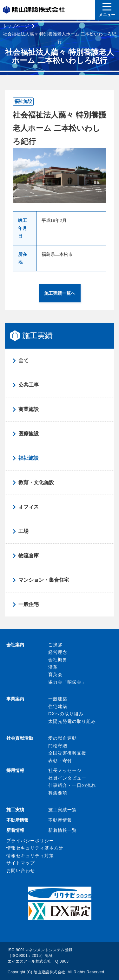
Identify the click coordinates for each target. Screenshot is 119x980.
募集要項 (58, 793)
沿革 (53, 667)
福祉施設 (29, 458)
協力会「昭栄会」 (67, 682)
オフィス (29, 507)
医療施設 (29, 434)
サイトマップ (21, 863)
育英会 (55, 674)
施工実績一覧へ (60, 293)
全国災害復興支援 (67, 753)
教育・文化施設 (36, 482)
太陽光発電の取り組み (72, 721)
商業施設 (29, 409)
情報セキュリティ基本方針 (35, 848)
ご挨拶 (55, 645)
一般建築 (58, 699)
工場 (23, 531)
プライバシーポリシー (30, 841)
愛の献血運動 (63, 738)
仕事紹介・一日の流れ (72, 785)
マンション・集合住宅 (44, 580)
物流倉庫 (29, 556)
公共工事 (29, 385)
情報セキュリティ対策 (30, 856)
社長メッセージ (65, 770)
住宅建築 (58, 706)
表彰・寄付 (60, 761)
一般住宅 (29, 604)
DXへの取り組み (66, 714)
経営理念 (58, 652)
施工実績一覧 (63, 810)
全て (23, 360)
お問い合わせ (21, 870)
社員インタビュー (67, 778)
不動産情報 (60, 820)
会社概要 (58, 660)
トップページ (16, 26)
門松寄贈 (58, 746)
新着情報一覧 (63, 830)
